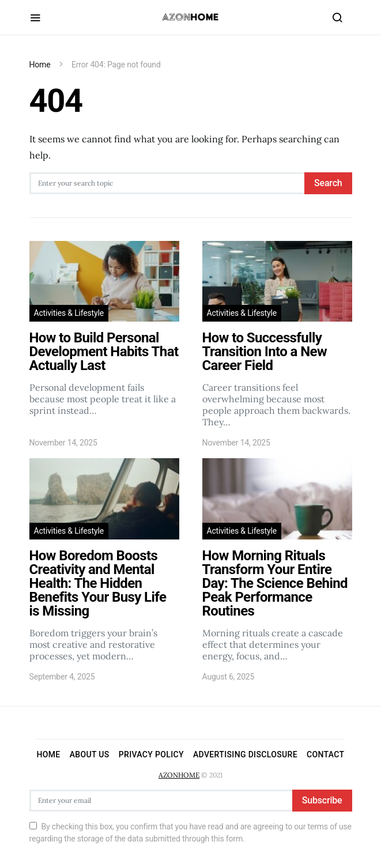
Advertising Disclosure (245, 754)
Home (40, 65)
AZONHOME (179, 775)
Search (328, 183)
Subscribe (322, 800)
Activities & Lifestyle (69, 313)
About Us (90, 754)
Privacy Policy (151, 754)
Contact (326, 754)
